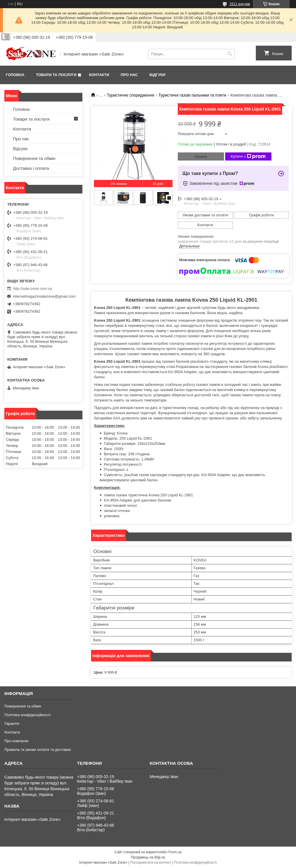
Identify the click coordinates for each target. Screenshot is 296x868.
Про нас (129, 75)
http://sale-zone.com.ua (33, 289)
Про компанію (16, 741)
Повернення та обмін (34, 158)
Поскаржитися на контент (151, 863)
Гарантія (12, 724)
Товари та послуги (56, 75)
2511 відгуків (240, 4)
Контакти (99, 75)
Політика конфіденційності (27, 715)
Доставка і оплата (31, 168)
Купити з (248, 156)
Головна (15, 75)
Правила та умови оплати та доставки (38, 750)
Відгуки (157, 75)
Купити (201, 157)
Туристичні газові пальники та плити (192, 95)
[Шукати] (230, 54)
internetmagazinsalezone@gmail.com (44, 296)
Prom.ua (175, 852)
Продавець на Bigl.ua (148, 857)
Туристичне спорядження (131, 95)
